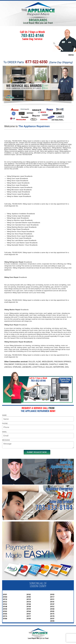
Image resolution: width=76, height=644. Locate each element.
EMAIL (4, 432)
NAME (4, 415)
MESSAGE (6, 440)
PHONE (5, 423)
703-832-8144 (32, 35)
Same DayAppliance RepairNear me (62, 466)
